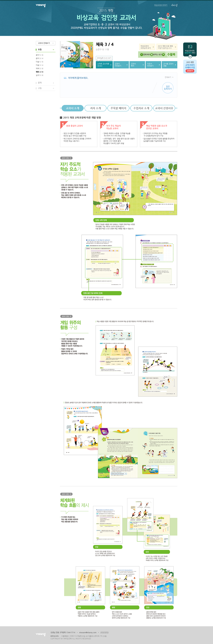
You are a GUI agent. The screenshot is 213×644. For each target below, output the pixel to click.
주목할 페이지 (118, 108)
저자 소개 (95, 108)
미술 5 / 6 (39, 62)
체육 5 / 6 (39, 68)
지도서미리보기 (150, 65)
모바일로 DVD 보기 (104, 58)
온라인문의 (104, 632)
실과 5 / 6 (39, 75)
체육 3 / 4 (39, 72)
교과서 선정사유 (164, 108)
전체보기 (168, 77)
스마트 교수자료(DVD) (103, 65)
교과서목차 (133, 65)
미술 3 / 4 (39, 65)
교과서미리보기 (118, 65)
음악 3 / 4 (39, 58)
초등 (40, 49)
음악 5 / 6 (39, 55)
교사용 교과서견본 (168, 65)
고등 (40, 88)
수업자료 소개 (141, 108)
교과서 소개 (73, 108)
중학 (40, 83)
